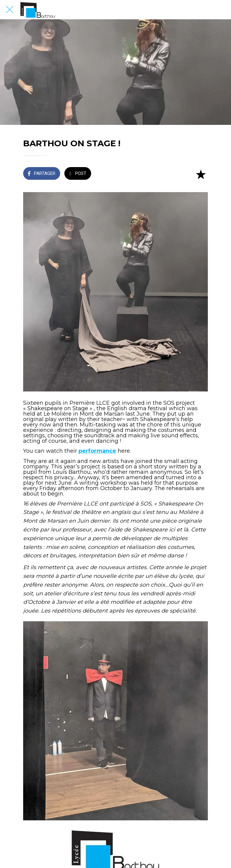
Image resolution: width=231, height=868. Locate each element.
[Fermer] (10, 10)
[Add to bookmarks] (201, 174)
